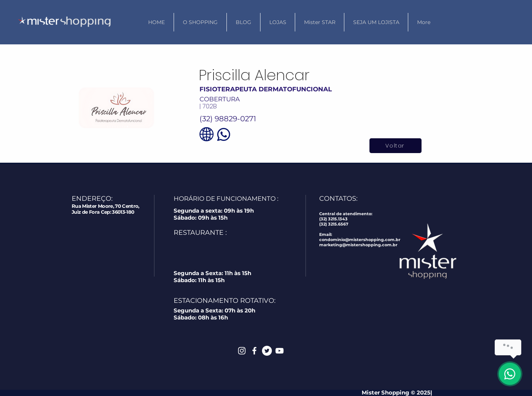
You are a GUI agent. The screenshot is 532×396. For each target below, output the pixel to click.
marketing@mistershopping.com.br (358, 245)
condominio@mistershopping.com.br (360, 240)
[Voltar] (395, 146)
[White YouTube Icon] (279, 351)
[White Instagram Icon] (242, 351)
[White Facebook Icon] (254, 351)
